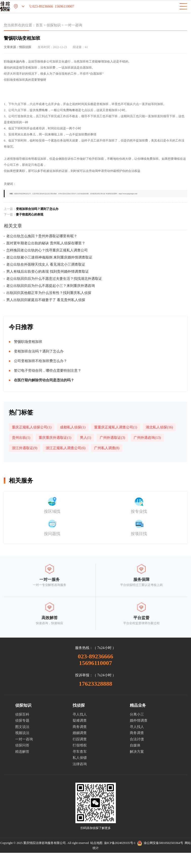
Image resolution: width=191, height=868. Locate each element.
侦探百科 (22, 714)
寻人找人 (80, 714)
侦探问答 (22, 745)
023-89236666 (41, 6)
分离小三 (137, 714)
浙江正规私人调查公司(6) (66, 448)
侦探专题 (22, 721)
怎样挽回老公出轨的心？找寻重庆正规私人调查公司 (47, 250)
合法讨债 (137, 739)
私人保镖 (80, 758)
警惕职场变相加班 (28, 342)
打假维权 (80, 745)
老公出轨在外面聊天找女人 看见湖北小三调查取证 (46, 264)
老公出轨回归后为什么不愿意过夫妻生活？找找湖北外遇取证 (54, 279)
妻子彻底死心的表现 (30, 214)
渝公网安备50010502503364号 (160, 843)
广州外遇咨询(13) (147, 438)
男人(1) (86, 438)
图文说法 (22, 727)
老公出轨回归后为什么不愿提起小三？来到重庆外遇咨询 (51, 286)
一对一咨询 (73, 25)
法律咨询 (80, 764)
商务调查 (80, 727)
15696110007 (64, 6)
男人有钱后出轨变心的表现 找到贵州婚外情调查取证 (48, 272)
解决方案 (137, 752)
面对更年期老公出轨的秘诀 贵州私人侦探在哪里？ (46, 243)
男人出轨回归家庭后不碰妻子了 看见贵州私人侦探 (46, 300)
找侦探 (79, 705)
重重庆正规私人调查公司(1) (116, 427)
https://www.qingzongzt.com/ (128, 194)
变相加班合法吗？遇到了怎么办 (37, 209)
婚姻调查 (80, 733)
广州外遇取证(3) (112, 438)
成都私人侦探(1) (73, 427)
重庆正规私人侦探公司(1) (32, 427)
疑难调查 (80, 721)
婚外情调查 (139, 721)
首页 (39, 25)
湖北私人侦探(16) (159, 427)
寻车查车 (80, 752)
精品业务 (138, 705)
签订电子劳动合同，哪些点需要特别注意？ (48, 371)
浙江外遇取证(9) (25, 448)
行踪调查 (80, 739)
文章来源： (17, 47)
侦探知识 (54, 25)
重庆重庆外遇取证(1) (55, 438)
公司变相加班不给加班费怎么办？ (40, 361)
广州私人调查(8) (107, 448)
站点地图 (96, 843)
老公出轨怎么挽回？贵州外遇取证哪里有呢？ (42, 236)
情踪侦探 (25, 47)
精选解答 (22, 752)
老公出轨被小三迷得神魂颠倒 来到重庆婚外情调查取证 (49, 257)
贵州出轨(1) (21, 438)
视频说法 (22, 733)
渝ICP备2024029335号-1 (120, 843)
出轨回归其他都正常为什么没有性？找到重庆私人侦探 (49, 293)
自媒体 (135, 745)
